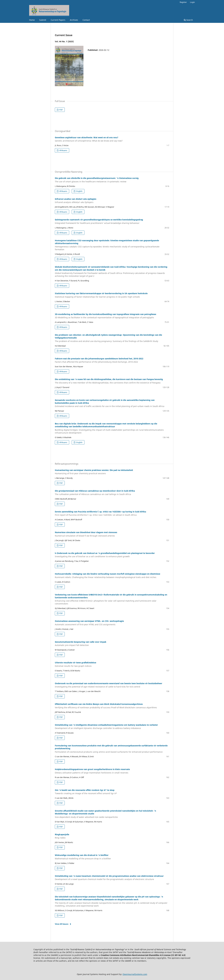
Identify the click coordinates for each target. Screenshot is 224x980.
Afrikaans (63, 150)
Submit (43, 20)
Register (183, 2)
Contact (86, 20)
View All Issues (62, 924)
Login (192, 2)
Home (32, 20)
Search (188, 20)
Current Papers (58, 20)
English (79, 191)
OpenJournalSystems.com (135, 974)
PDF (61, 110)
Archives (74, 20)
